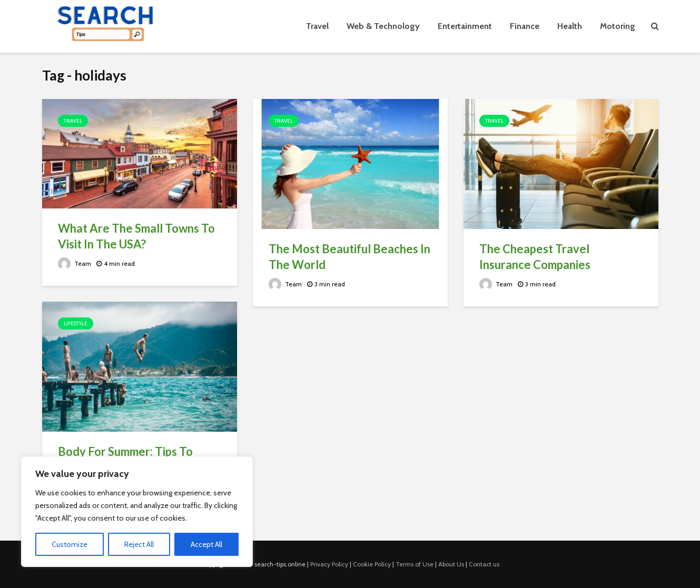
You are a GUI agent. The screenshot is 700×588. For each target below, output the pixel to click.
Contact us (484, 564)
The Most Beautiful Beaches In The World (349, 257)
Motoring (618, 26)
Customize (70, 544)
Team (75, 263)
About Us (451, 564)
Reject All (139, 544)
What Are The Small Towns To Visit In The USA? (136, 236)
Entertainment (465, 26)
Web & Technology (383, 26)
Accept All (206, 544)
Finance (525, 26)
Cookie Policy (372, 564)
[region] (137, 512)
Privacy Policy (329, 564)
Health (570, 26)
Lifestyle (76, 323)
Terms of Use (415, 564)
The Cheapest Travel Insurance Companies (535, 257)
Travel (317, 26)
